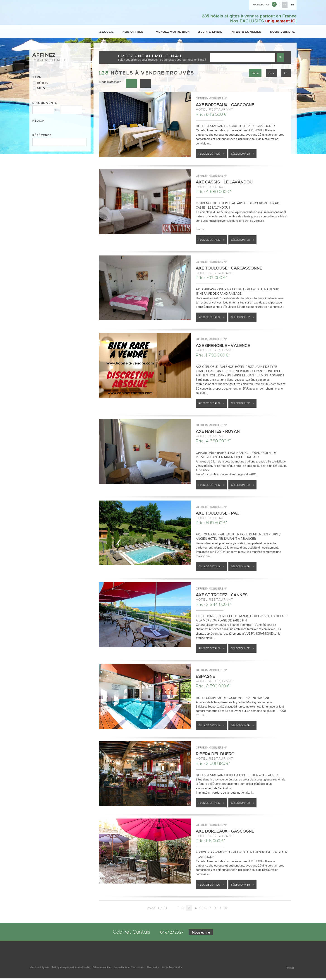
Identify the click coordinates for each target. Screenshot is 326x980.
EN (292, 5)
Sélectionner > (243, 155)
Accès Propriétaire (172, 969)
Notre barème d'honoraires (129, 969)
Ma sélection (265, 4)
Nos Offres (136, 33)
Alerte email (211, 33)
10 (226, 910)
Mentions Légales (39, 969)
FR (285, 5)
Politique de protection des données (71, 969)
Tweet (290, 969)
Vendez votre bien (174, 33)
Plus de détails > (211, 155)
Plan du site (153, 969)
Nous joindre (283, 33)
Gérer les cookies (102, 969)
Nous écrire (201, 934)
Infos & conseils (246, 33)
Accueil (109, 33)
